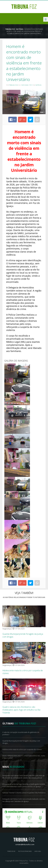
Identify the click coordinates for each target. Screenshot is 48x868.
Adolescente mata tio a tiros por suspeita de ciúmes (22, 749)
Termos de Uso (11, 851)
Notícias (20, 29)
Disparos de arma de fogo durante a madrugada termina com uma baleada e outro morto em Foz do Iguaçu (24, 785)
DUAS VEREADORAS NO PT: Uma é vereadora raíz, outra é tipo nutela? (24, 757)
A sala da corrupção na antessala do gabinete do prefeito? (21, 733)
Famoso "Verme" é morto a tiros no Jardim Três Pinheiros (24, 793)
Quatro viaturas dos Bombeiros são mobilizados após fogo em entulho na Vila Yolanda (21, 710)
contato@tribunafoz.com (25, 844)
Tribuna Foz (10, 29)
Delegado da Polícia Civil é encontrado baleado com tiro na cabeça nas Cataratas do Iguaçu (24, 800)
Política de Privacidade (25, 851)
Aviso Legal (38, 851)
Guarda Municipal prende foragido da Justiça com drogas (21, 742)
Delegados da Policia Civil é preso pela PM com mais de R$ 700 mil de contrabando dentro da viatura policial (23, 777)
